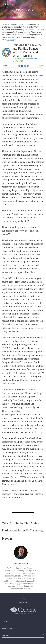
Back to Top (23, 601)
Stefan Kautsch (20, 59)
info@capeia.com (9, 40)
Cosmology (33, 59)
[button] (43, 16)
